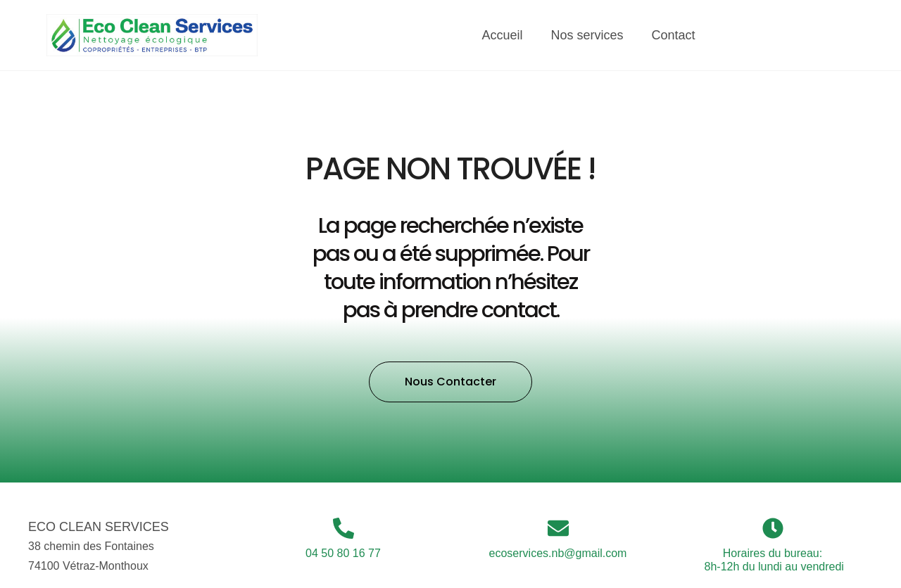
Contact (674, 35)
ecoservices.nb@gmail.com (558, 553)
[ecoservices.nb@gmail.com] (558, 528)
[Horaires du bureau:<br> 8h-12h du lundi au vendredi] (773, 528)
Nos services (587, 35)
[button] (450, 382)
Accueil (503, 35)
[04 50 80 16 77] (344, 528)
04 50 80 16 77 (343, 553)
